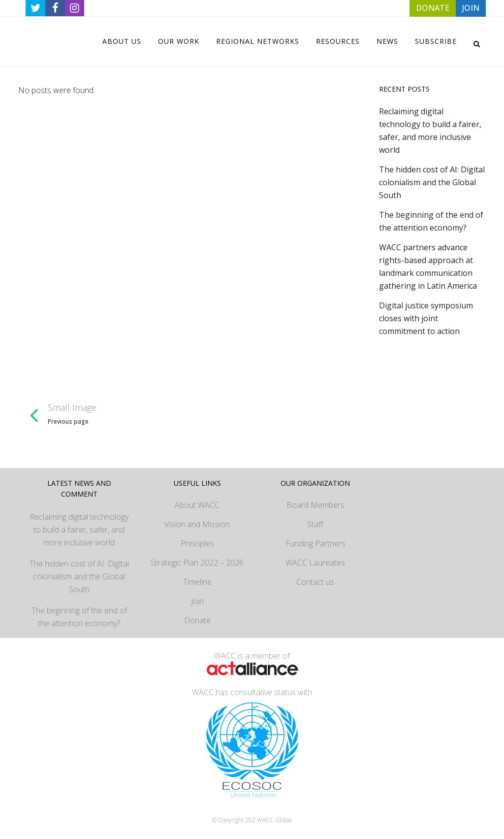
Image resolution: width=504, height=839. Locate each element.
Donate (197, 620)
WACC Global (274, 820)
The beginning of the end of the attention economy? (79, 617)
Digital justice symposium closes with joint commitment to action (426, 318)
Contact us (315, 582)
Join (197, 601)
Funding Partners (315, 543)
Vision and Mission (197, 524)
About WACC (197, 505)
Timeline (197, 582)
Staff (315, 524)
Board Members (315, 505)
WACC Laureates (315, 563)
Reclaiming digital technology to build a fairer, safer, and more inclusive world (79, 530)
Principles (197, 543)
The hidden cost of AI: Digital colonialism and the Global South (432, 182)
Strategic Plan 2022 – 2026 (197, 563)
